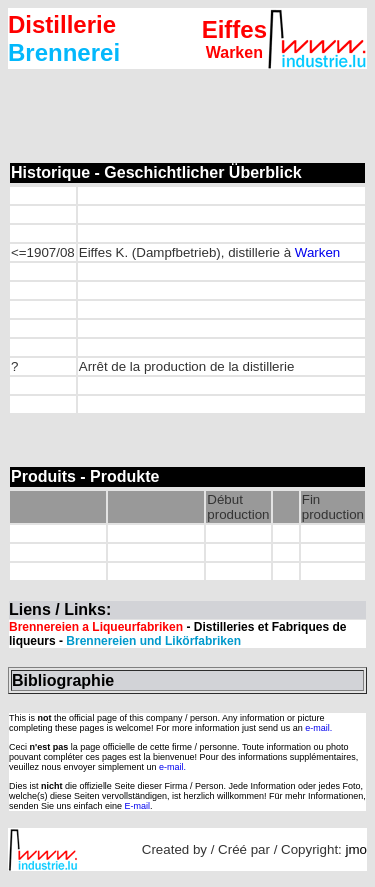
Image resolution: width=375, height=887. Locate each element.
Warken (315, 252)
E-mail (138, 806)
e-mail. (318, 728)
